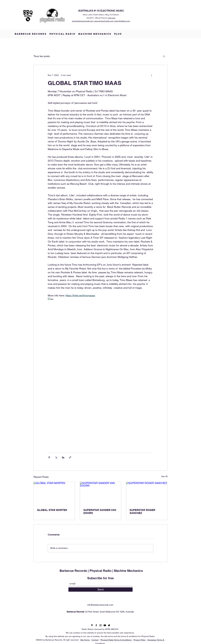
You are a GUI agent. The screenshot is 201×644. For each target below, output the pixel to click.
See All (164, 476)
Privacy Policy (140, 640)
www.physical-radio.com (104, 21)
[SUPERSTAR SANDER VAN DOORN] (101, 493)
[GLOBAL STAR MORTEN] (54, 493)
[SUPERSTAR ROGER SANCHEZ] (147, 493)
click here (112, 18)
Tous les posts (42, 56)
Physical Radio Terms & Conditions (116, 640)
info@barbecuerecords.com (100, 605)
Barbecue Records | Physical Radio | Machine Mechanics (101, 571)
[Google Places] (92, 625)
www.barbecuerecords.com (83, 21)
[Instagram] (101, 625)
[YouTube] (105, 625)
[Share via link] (70, 457)
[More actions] (152, 75)
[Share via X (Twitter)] (56, 457)
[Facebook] (96, 625)
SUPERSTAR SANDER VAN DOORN (100, 511)
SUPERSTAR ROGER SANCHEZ (142, 511)
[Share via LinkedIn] (63, 457)
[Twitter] (109, 625)
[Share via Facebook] (49, 457)
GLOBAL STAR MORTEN (52, 510)
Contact (95, 640)
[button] (164, 56)
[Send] (101, 590)
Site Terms (85, 640)
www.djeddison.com (122, 21)
